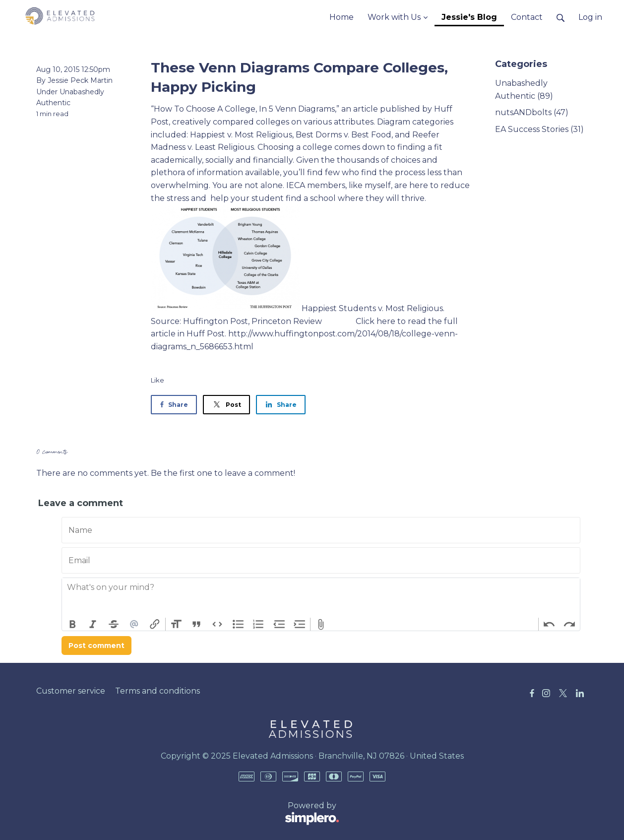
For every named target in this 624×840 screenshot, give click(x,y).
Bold (72, 624)
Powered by (188, 814)
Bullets (238, 624)
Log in (590, 17)
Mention (134, 624)
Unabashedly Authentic (524, 90)
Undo (549, 624)
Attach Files (321, 624)
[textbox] (321, 598)
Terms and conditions (157, 691)
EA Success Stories (539, 129)
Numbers (258, 624)
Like (157, 380)
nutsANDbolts (532, 112)
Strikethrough (114, 624)
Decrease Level (279, 624)
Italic (93, 624)
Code (217, 624)
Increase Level (300, 624)
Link (155, 624)
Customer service (71, 691)
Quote (197, 624)
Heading (176, 624)
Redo (569, 624)
